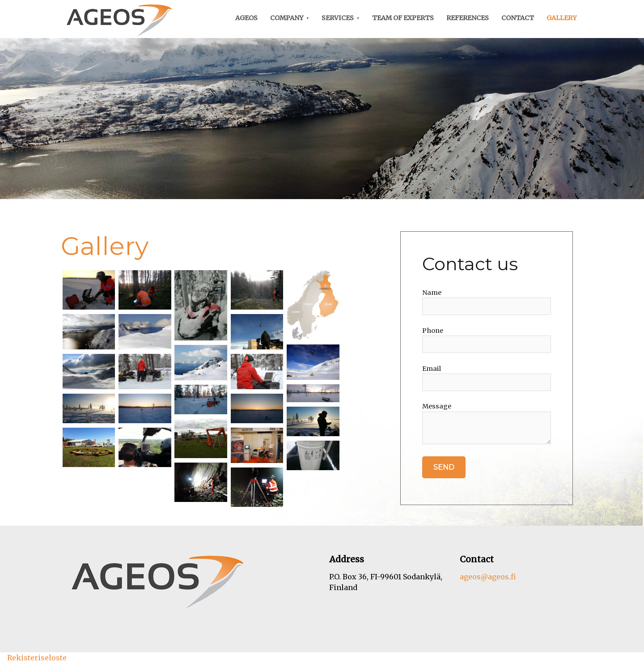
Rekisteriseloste (37, 658)
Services (338, 18)
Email (432, 369)
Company (287, 18)
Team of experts (403, 18)
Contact (518, 18)
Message (437, 406)
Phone (433, 331)
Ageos (246, 18)
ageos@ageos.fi (488, 577)
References (468, 18)
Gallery (562, 18)
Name (432, 293)
